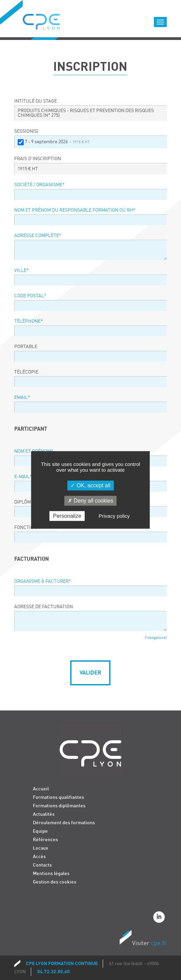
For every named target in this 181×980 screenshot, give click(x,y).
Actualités (44, 814)
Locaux (41, 848)
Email (22, 398)
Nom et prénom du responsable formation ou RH (75, 210)
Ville (22, 271)
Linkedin (160, 918)
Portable (26, 347)
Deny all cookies (90, 501)
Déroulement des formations (64, 823)
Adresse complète (38, 236)
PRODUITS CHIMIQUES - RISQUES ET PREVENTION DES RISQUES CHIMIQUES (86, 113)
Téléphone (29, 321)
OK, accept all (90, 485)
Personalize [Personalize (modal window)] (67, 516)
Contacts (42, 865)
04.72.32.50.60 (54, 972)
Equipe (40, 831)
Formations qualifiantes (58, 797)
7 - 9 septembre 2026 (57, 142)
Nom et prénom (34, 451)
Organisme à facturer (43, 581)
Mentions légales (51, 874)
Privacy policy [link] (114, 516)
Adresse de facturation (44, 607)
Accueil (41, 789)
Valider (90, 673)
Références (45, 840)
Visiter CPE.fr (143, 939)
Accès (39, 857)
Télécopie (26, 372)
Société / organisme (39, 185)
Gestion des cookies (55, 882)
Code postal (30, 296)
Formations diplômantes (59, 806)
